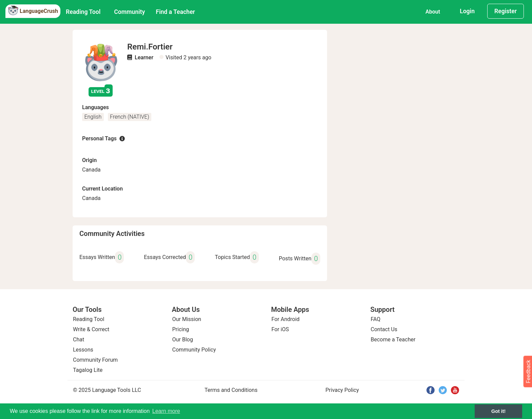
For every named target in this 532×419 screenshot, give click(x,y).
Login (467, 11)
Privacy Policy (342, 390)
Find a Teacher (175, 12)
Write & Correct (91, 329)
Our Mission (187, 319)
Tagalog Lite (88, 370)
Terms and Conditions (231, 390)
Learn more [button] (166, 411)
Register (506, 11)
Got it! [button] (498, 411)
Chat (79, 340)
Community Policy (194, 350)
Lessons (83, 350)
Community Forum (95, 360)
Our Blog (183, 340)
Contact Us (384, 329)
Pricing (181, 329)
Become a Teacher (393, 340)
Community (129, 12)
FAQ (376, 319)
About (433, 12)
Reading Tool (83, 12)
